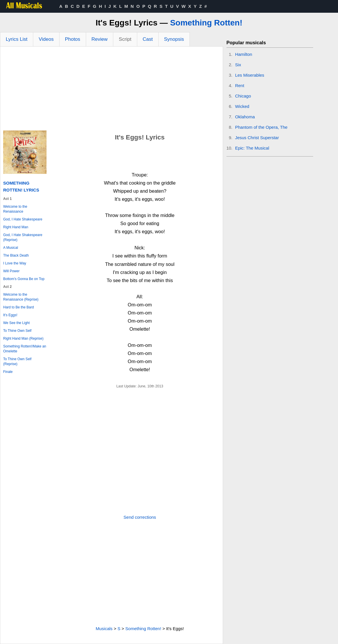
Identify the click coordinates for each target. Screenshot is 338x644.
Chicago (243, 96)
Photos (73, 39)
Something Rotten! (206, 23)
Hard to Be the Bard (18, 307)
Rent (240, 85)
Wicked (242, 106)
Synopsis (174, 39)
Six (238, 65)
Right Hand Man (16, 227)
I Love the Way (15, 263)
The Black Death (16, 255)
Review (100, 39)
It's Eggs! (10, 315)
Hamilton (244, 54)
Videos (46, 39)
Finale (8, 372)
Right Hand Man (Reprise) (23, 338)
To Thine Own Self (17, 331)
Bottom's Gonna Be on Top (24, 279)
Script (125, 39)
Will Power (11, 271)
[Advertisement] (112, 90)
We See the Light (16, 323)
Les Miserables (250, 75)
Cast (148, 39)
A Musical (11, 248)
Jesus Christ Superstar (257, 138)
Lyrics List (17, 39)
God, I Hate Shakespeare (23, 219)
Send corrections (140, 517)
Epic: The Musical (252, 148)
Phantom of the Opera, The (261, 127)
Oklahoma (245, 117)
